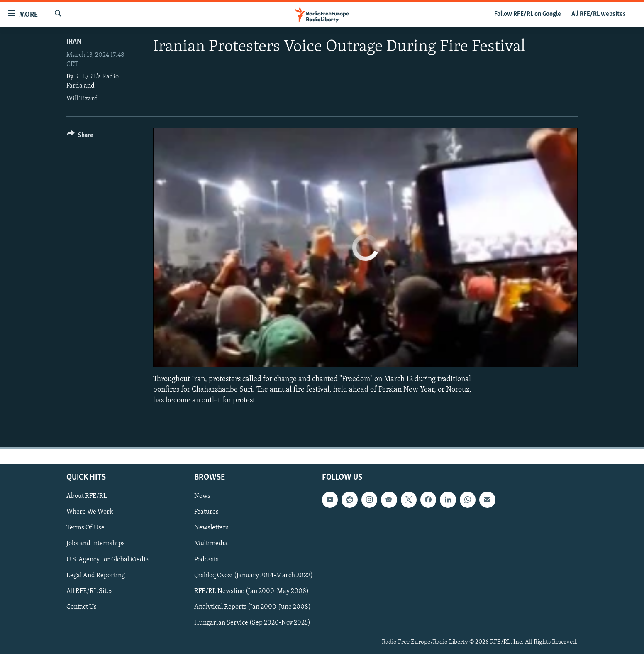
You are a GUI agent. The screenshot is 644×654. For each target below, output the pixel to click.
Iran (74, 42)
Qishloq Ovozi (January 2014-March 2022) (254, 575)
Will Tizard (82, 99)
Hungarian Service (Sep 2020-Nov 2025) (252, 622)
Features (206, 512)
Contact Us (82, 607)
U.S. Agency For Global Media (108, 559)
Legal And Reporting (96, 575)
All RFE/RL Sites (90, 591)
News (202, 496)
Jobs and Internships (96, 544)
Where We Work (90, 512)
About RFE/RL (87, 496)
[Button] (80, 136)
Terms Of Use (85, 528)
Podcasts (206, 559)
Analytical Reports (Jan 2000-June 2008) (252, 607)
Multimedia (211, 544)
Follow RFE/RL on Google (528, 14)
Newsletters (211, 528)
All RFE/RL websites (599, 14)
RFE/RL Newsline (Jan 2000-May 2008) (251, 591)
